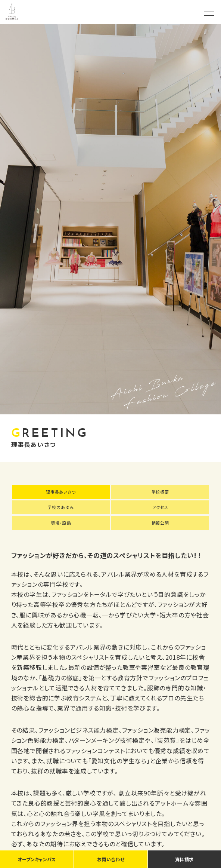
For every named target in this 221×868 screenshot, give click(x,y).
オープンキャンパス (37, 859)
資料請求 (184, 859)
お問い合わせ (111, 859)
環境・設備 (61, 523)
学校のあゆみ (61, 507)
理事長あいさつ (61, 492)
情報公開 (160, 523)
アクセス (160, 507)
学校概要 (160, 492)
